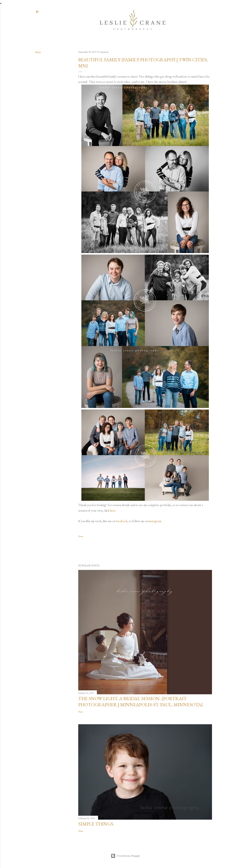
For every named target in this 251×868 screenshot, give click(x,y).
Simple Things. (96, 824)
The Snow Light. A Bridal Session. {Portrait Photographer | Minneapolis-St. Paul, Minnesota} (141, 702)
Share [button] (38, 52)
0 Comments (103, 52)
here (113, 510)
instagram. (155, 521)
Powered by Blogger (125, 856)
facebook (122, 521)
